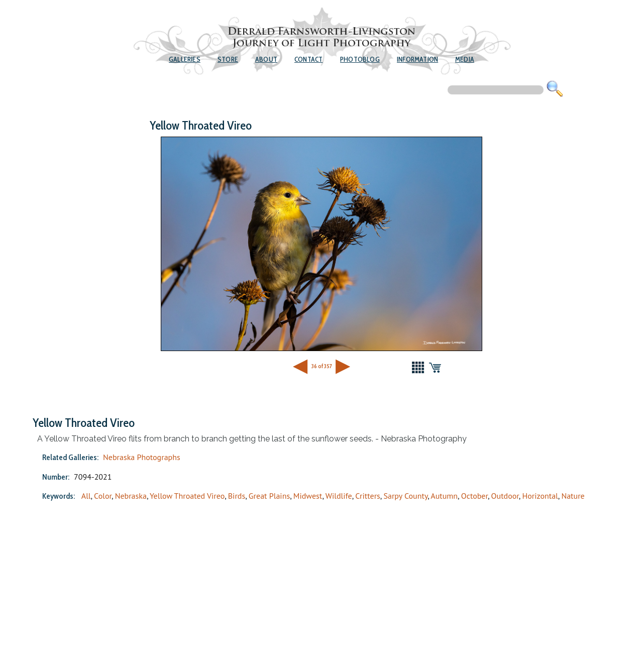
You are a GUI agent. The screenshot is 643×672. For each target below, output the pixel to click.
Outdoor (505, 496)
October (474, 496)
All (86, 496)
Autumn (444, 496)
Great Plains (269, 496)
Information (417, 59)
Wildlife (339, 496)
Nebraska (131, 496)
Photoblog (360, 59)
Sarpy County (405, 496)
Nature (573, 496)
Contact (308, 59)
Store (228, 59)
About (266, 59)
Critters (368, 496)
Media (465, 59)
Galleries (185, 59)
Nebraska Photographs (142, 457)
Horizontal (540, 496)
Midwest (308, 496)
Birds (237, 496)
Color (103, 496)
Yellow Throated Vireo (187, 496)
